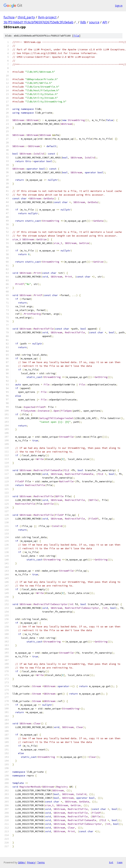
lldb (83, 22)
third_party (26, 17)
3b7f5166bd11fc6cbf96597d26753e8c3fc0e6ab (39, 22)
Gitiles (21, 862)
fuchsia (9, 17)
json (120, 862)
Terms (41, 862)
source (94, 22)
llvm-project (47, 17)
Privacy (31, 862)
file (76, 36)
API (105, 22)
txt (111, 862)
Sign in (119, 6)
